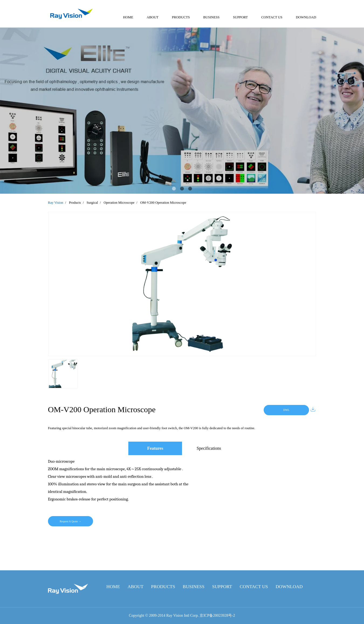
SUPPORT (240, 17)
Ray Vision (56, 203)
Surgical (92, 203)
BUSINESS (211, 17)
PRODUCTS (181, 17)
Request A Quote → (70, 521)
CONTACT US (272, 17)
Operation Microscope (119, 203)
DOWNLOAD (306, 17)
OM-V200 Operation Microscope (163, 203)
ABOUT (153, 17)
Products (75, 203)
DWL (286, 410)
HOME (128, 17)
